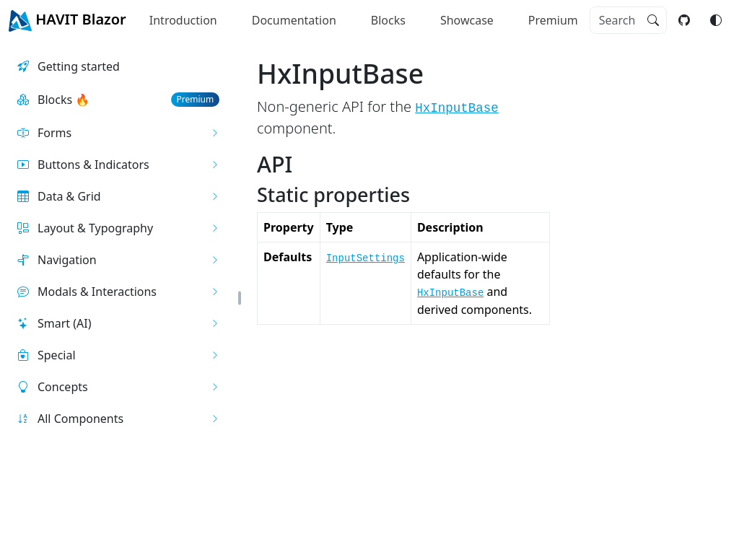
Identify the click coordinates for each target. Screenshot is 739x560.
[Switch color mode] (716, 20)
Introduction (183, 20)
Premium (553, 20)
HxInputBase (457, 108)
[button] (118, 133)
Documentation (294, 20)
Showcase (467, 20)
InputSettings (366, 258)
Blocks (388, 20)
